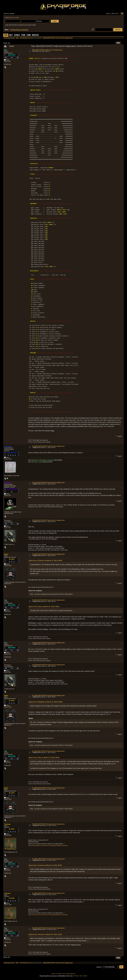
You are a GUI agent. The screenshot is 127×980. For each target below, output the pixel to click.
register (17, 17)
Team (23, 35)
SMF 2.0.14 (55, 974)
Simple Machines (71, 974)
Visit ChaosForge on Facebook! (19, 30)
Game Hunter (38, 38)
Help (11, 35)
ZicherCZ (7, 483)
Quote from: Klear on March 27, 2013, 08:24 (44, 607)
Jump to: (99, 967)
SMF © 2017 (62, 974)
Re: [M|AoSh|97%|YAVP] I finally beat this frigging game (48, 446)
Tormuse (7, 824)
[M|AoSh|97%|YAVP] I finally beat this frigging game (47, 50)
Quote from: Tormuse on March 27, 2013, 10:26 (45, 934)
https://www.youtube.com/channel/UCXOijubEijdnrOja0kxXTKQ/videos (48, 845)
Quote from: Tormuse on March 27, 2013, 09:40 (45, 865)
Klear (6, 554)
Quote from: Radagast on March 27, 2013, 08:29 (45, 702)
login (11, 17)
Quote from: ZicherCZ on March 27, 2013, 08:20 (45, 560)
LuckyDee (8, 446)
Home (6, 35)
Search (17, 35)
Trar (6, 50)
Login (29, 35)
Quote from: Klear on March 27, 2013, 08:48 (44, 757)
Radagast (8, 520)
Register (35, 35)
